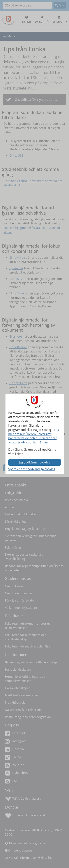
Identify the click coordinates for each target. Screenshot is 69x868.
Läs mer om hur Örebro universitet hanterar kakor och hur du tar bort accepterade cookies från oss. (34, 436)
